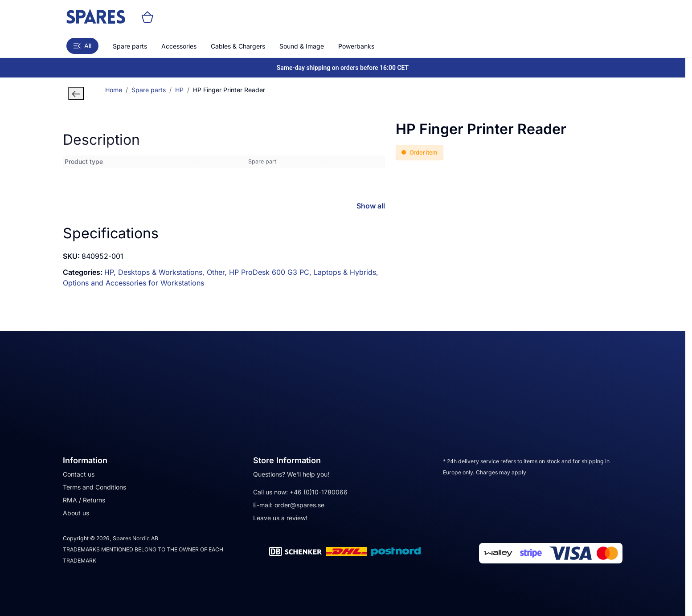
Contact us (79, 474)
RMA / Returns (84, 500)
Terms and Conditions (94, 487)
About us (76, 513)
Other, (218, 272)
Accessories (179, 46)
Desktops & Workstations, (162, 272)
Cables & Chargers (238, 46)
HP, (111, 272)
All (82, 46)
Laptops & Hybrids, (346, 272)
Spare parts (130, 46)
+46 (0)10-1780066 (319, 492)
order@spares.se (299, 505)
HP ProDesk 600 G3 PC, (271, 272)
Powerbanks (356, 46)
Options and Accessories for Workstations (133, 283)
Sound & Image (302, 46)
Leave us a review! (280, 518)
